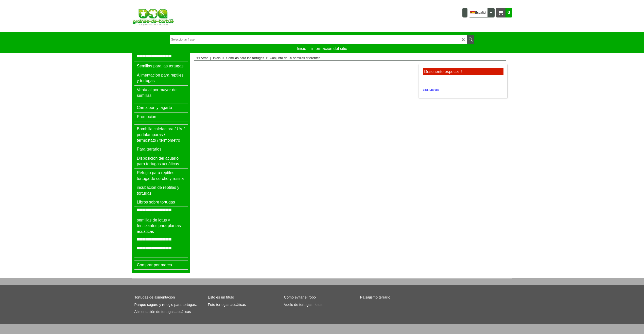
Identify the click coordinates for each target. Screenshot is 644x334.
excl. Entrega (431, 90)
